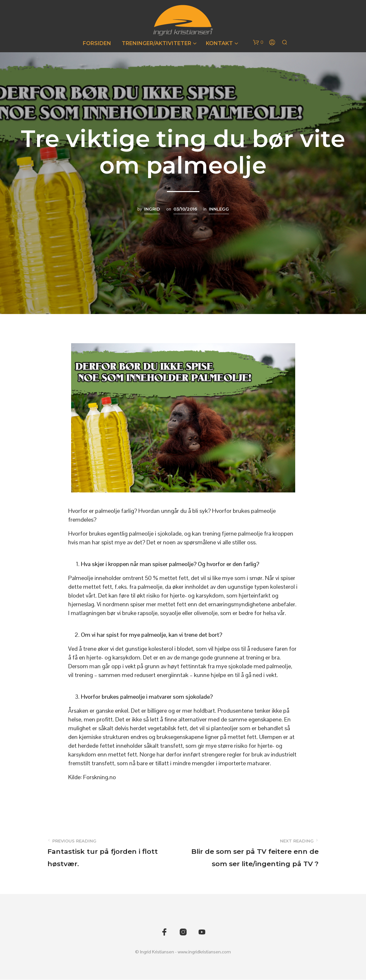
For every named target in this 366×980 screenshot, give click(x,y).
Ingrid (152, 209)
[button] (258, 42)
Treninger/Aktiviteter (157, 43)
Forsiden (97, 43)
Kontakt (219, 43)
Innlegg (219, 209)
